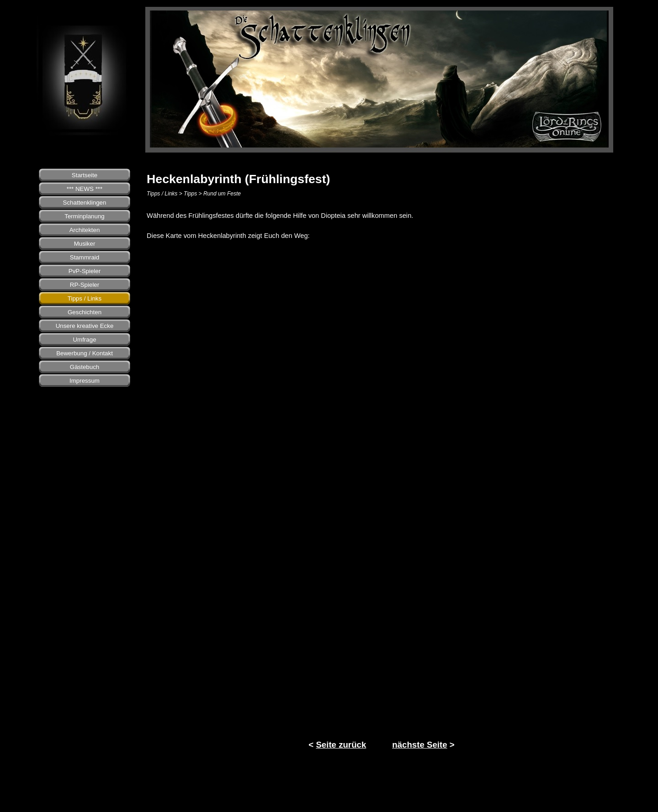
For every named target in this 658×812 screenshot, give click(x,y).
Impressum (85, 381)
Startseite (85, 175)
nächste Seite (419, 745)
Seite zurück (341, 745)
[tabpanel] (382, 226)
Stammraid (85, 257)
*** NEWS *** (85, 189)
